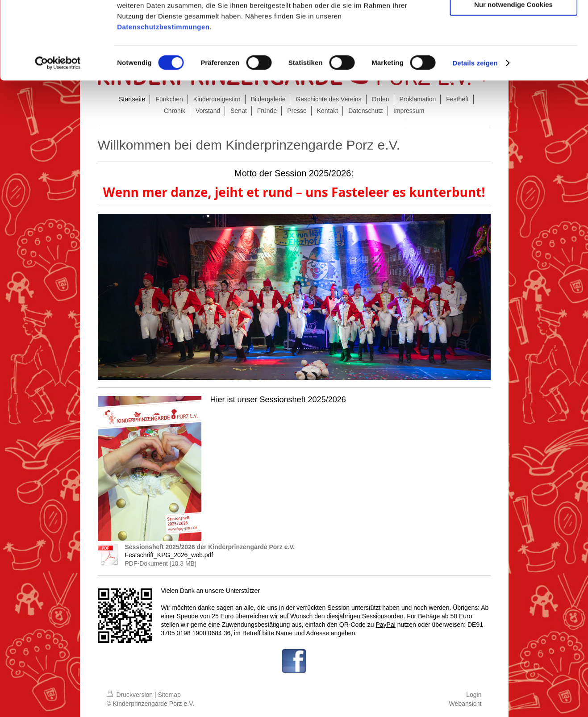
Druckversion (131, 695)
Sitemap (169, 695)
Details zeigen (475, 133)
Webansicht (465, 704)
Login (474, 695)
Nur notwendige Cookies (513, 74)
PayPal (385, 625)
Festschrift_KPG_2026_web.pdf (169, 555)
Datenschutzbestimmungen (163, 97)
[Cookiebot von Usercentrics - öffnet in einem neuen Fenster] (58, 133)
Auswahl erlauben (513, 48)
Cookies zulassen (513, 22)
